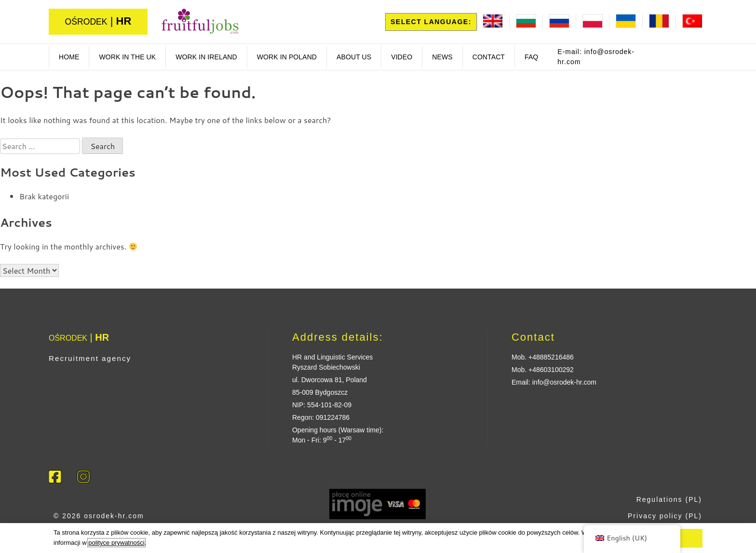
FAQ (531, 57)
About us (354, 57)
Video (402, 57)
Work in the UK (127, 57)
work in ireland (206, 57)
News (442, 57)
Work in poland (287, 57)
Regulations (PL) (669, 499)
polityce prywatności (116, 543)
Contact (489, 57)
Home (69, 57)
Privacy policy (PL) (665, 516)
